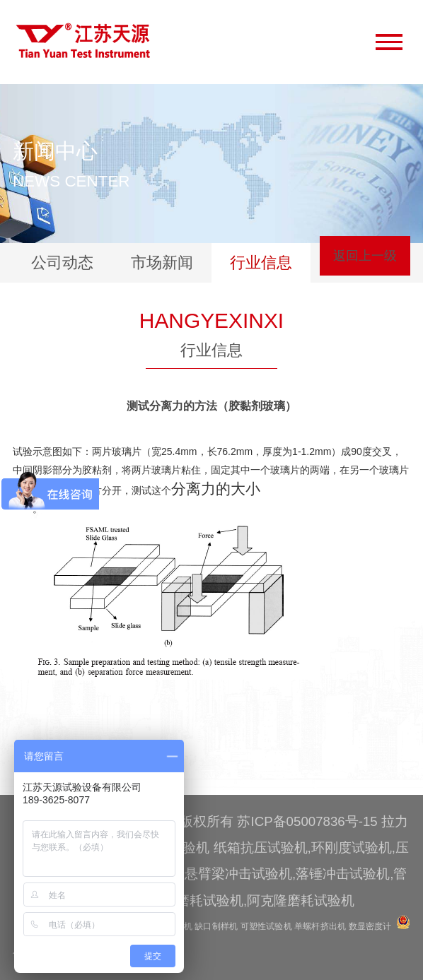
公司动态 (62, 262)
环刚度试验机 (352, 848)
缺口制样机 (216, 926)
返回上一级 (365, 256)
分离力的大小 (216, 489)
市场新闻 (162, 262)
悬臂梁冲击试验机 (238, 874)
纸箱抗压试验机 (261, 848)
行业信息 (261, 262)
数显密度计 (370, 926)
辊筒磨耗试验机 (196, 901)
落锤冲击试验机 (343, 874)
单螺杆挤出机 (320, 926)
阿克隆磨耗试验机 (301, 901)
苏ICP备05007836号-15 (307, 821)
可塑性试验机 (266, 926)
